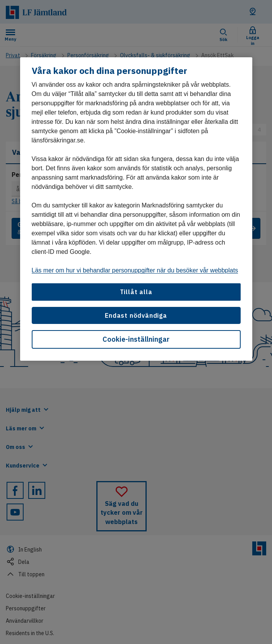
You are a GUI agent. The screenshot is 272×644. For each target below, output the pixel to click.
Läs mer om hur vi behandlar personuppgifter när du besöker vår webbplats (135, 270)
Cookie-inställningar (136, 339)
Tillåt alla (136, 292)
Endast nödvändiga (136, 315)
